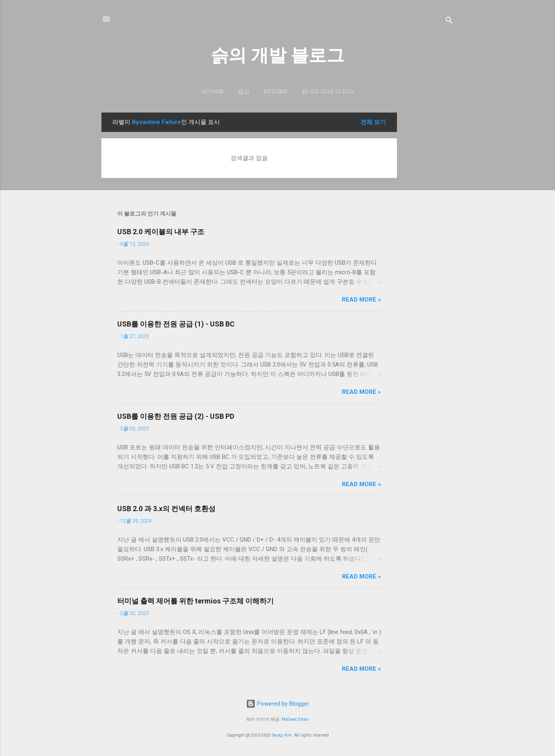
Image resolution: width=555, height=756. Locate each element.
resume (276, 92)
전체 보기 (373, 122)
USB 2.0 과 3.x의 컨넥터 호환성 (166, 509)
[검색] (449, 22)
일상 (244, 92)
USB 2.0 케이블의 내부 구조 (161, 232)
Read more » (361, 300)
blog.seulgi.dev (328, 92)
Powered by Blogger (277, 704)
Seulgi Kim (282, 735)
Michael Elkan (295, 719)
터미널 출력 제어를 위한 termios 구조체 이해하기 (195, 601)
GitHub (212, 92)
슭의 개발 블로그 (277, 55)
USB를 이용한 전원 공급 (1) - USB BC (176, 324)
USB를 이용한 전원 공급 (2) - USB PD (176, 416)
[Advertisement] (429, 231)
